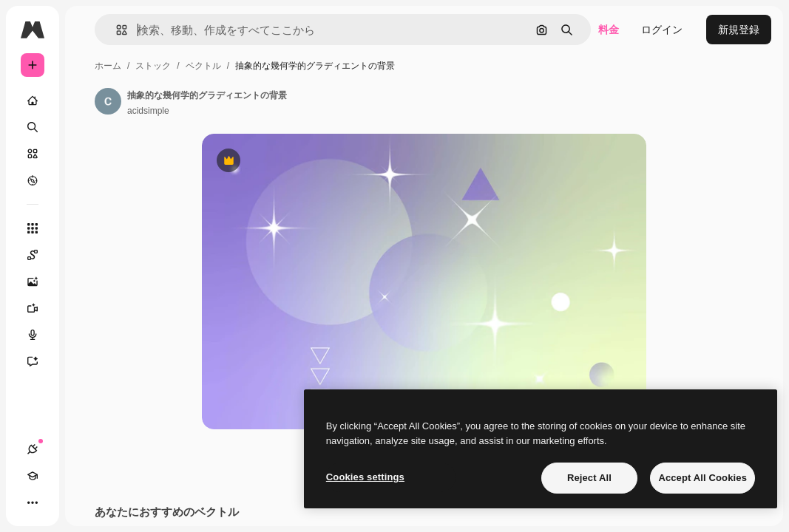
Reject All (589, 478)
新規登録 (739, 30)
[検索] (33, 127)
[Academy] (33, 476)
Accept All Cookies (702, 478)
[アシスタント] (40, 361)
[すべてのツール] (33, 228)
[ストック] (33, 154)
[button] (116, 30)
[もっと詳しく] (33, 180)
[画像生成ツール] (40, 282)
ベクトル (203, 66)
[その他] (33, 502)
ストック (153, 66)
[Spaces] (40, 255)
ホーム (108, 66)
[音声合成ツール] (40, 335)
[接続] (33, 449)
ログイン (662, 30)
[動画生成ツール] (40, 308)
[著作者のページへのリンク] (108, 101)
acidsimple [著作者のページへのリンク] (148, 111)
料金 (609, 30)
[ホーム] (33, 100)
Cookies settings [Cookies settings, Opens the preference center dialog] (365, 477)
